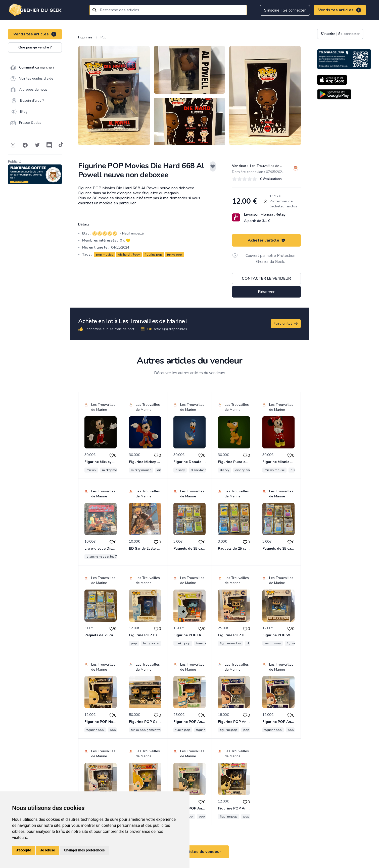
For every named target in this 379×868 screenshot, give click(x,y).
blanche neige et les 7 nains (106, 557)
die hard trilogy (129, 255)
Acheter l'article (267, 240)
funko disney (205, 643)
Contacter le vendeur (266, 278)
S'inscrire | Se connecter (285, 10)
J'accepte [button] (24, 850)
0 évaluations (271, 179)
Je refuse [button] (48, 850)
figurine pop (153, 255)
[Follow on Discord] (49, 145)
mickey (91, 470)
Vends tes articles (340, 10)
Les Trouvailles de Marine (270, 166)
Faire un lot (286, 324)
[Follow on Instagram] (13, 145)
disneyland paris (203, 470)
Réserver (266, 292)
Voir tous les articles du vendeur (190, 852)
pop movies (105, 255)
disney (180, 470)
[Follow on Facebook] (25, 145)
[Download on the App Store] (332, 80)
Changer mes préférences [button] (84, 850)
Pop (104, 37)
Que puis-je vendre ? (35, 47)
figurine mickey (230, 643)
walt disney (273, 643)
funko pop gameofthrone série (152, 730)
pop (134, 643)
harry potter (151, 643)
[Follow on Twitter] (37, 145)
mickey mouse (112, 470)
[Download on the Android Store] (334, 94)
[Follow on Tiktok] (61, 145)
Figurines (85, 37)
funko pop (175, 255)
